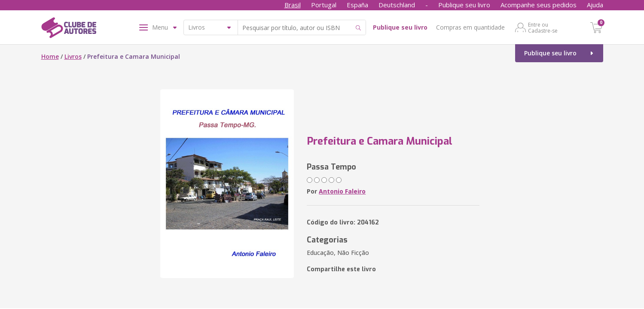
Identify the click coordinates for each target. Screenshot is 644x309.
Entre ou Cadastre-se (543, 27)
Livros (73, 56)
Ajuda (595, 5)
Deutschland (397, 5)
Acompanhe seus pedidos (539, 5)
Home (50, 56)
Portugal (324, 5)
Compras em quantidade (470, 27)
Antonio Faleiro (342, 191)
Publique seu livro (464, 5)
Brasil (293, 5)
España (357, 5)
